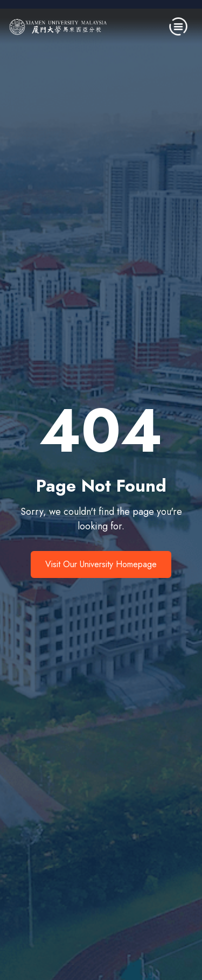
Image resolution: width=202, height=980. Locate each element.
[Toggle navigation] (178, 26)
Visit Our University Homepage (101, 564)
